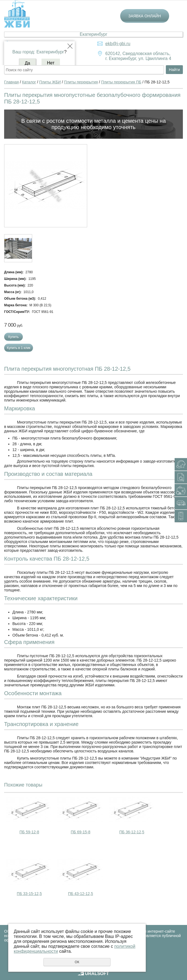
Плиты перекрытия (81, 82)
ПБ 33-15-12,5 (29, 894)
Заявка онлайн (145, 16)
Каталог (29, 82)
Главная (11, 82)
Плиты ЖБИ (50, 82)
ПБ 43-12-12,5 (80, 894)
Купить (13, 337)
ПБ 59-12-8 (29, 832)
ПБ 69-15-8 (80, 832)
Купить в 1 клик (19, 348)
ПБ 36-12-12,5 (132, 832)
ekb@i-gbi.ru (118, 44)
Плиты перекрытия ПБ (121, 82)
